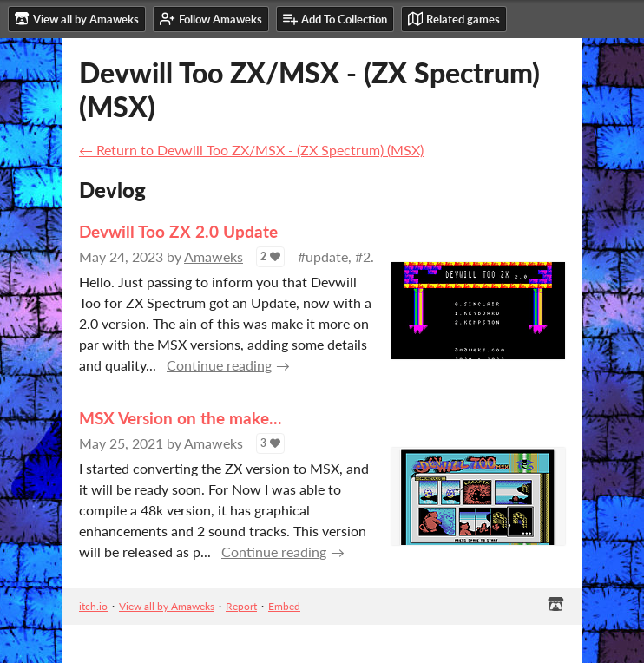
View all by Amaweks (167, 606)
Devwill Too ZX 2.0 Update (178, 231)
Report (241, 606)
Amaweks (214, 256)
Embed (284, 606)
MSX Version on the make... (181, 418)
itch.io (93, 606)
